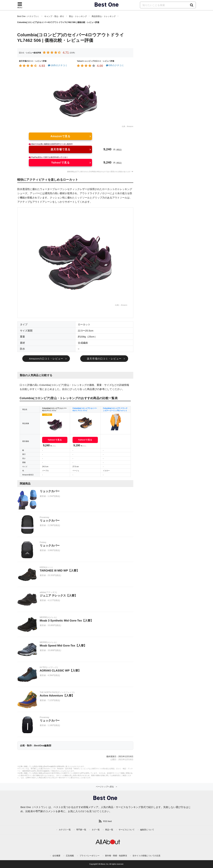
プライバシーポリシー (90, 856)
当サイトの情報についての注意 (146, 856)
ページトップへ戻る (105, 787)
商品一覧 (109, 830)
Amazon (130, 126)
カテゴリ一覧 (65, 830)
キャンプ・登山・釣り (54, 16)
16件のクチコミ (57, 65)
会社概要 (56, 856)
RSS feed (107, 821)
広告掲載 (70, 856)
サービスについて (127, 830)
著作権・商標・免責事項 (116, 856)
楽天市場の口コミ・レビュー (104, 359)
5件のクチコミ (115, 65)
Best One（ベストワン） (28, 16)
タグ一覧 (96, 830)
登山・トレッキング (78, 16)
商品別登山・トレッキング (104, 16)
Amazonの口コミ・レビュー (46, 359)
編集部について (147, 830)
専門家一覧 (81, 830)
